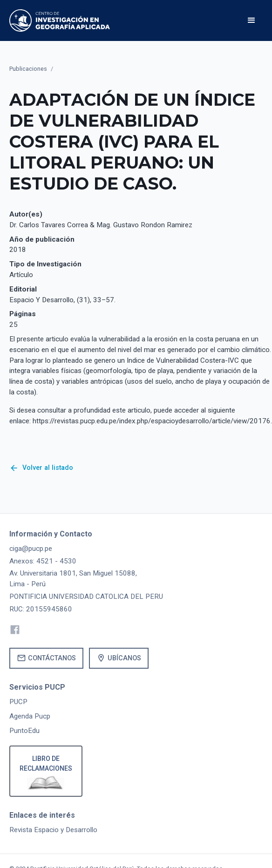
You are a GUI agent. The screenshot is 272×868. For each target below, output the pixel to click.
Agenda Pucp (30, 716)
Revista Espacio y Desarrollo (53, 830)
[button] (252, 20)
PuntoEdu (24, 731)
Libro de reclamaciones (46, 763)
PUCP (18, 702)
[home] (60, 20)
